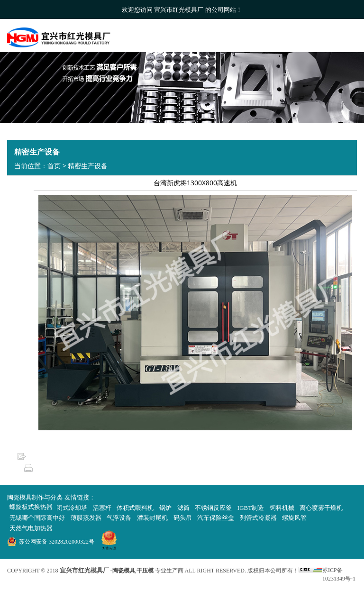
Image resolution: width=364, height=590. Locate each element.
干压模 (145, 571)
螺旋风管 (294, 518)
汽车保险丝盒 (216, 518)
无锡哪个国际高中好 (37, 518)
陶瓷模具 (124, 571)
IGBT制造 (251, 508)
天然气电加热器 (31, 528)
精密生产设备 (88, 166)
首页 (54, 166)
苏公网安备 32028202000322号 (57, 542)
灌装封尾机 (152, 518)
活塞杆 (102, 508)
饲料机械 (282, 508)
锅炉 (165, 508)
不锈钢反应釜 (213, 508)
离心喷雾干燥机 (321, 508)
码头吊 (183, 518)
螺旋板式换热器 (31, 507)
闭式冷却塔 (72, 508)
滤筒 (183, 508)
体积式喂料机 (135, 508)
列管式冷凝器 (258, 518)
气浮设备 (119, 518)
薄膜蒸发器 (86, 518)
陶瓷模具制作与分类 (35, 497)
